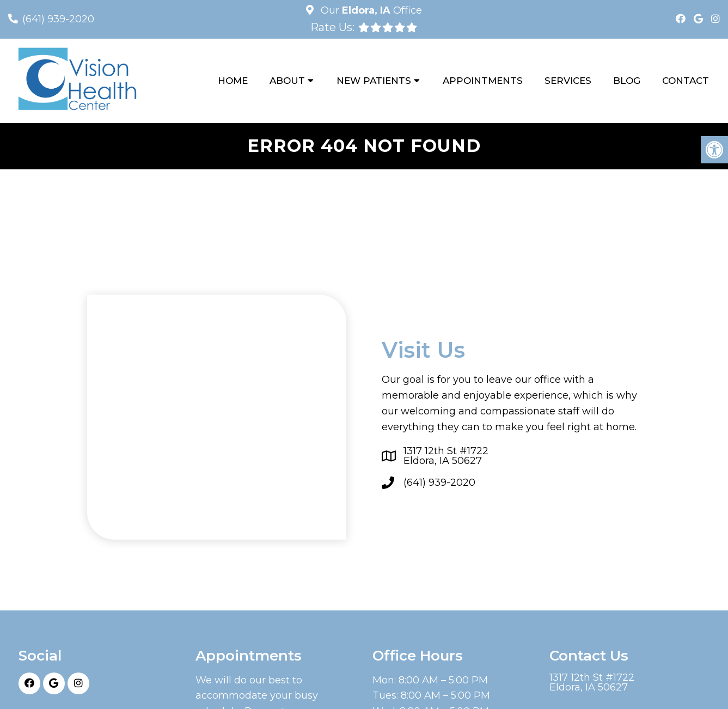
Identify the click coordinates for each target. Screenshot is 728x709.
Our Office (370, 10)
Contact (686, 81)
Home (233, 81)
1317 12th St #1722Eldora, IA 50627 (446, 456)
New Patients (374, 81)
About (287, 81)
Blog (627, 81)
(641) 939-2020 (58, 19)
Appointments (483, 81)
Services (568, 81)
